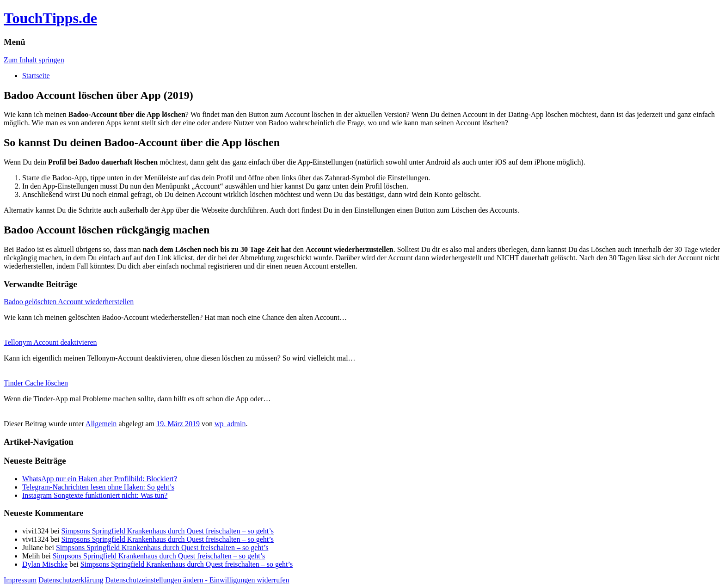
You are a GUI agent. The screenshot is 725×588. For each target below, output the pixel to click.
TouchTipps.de (50, 18)
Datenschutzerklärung (71, 580)
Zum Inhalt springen (34, 60)
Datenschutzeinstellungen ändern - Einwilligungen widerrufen (197, 580)
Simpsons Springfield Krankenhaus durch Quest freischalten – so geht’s (167, 531)
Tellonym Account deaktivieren (50, 342)
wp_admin (230, 424)
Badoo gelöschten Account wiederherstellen (69, 302)
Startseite (36, 76)
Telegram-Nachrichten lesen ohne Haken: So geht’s (98, 487)
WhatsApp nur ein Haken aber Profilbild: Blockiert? (100, 479)
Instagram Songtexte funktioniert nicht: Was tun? (95, 495)
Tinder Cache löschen (36, 383)
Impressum (20, 580)
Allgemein (101, 424)
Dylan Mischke (45, 564)
